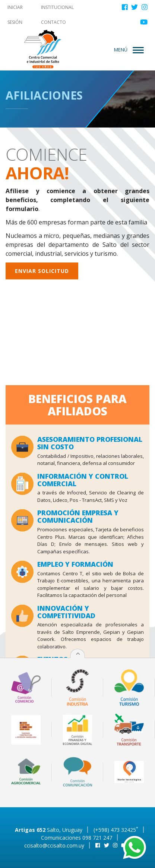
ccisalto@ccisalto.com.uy (54, 845)
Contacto (53, 22)
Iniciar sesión (15, 15)
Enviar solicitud (42, 267)
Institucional (57, 7)
